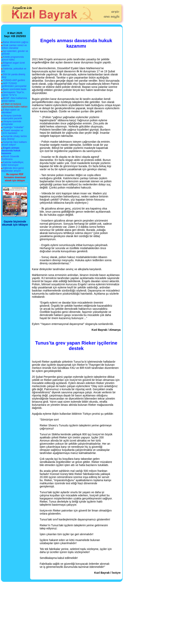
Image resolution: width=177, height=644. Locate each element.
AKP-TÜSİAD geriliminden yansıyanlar (14, 85)
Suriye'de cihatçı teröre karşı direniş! (14, 138)
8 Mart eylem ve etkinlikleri (11, 111)
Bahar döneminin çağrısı (16, 42)
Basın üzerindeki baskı (15, 89)
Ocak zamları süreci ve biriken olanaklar (14, 47)
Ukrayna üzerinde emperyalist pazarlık (12, 117)
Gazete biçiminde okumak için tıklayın (15, 223)
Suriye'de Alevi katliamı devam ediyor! (14, 143)
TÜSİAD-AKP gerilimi (14, 80)
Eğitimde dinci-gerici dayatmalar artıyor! (13, 169)
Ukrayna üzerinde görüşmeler (11, 123)
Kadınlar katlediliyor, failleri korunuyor (13, 164)
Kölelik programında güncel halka (13, 58)
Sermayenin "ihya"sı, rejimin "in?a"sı (13, 94)
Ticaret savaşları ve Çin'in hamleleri (12, 132)
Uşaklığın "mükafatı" (13, 127)
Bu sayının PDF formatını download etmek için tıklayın (15, 177)
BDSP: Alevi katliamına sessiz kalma (14, 99)
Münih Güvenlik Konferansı (10, 158)
